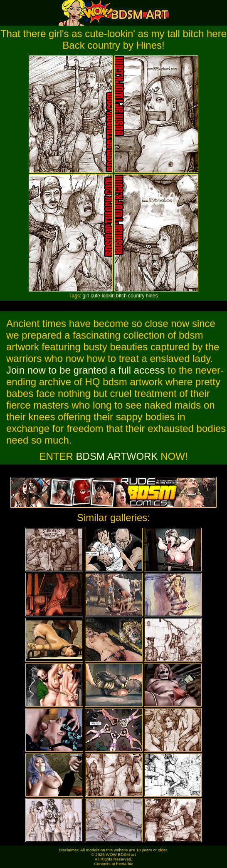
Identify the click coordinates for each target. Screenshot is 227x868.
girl (86, 296)
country (136, 296)
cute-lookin (103, 296)
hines (152, 296)
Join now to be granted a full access (86, 370)
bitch (121, 296)
